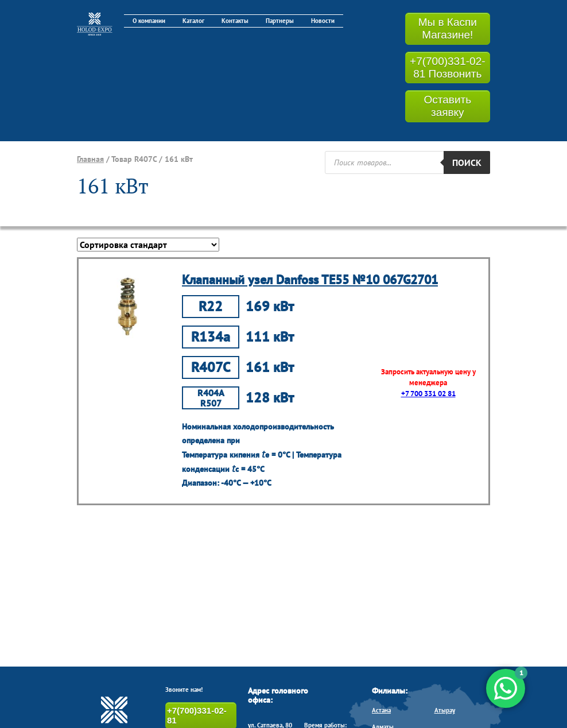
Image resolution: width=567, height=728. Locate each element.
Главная (90, 159)
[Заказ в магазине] (148, 245)
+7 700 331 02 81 (428, 394)
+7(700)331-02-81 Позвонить (448, 67)
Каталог (193, 21)
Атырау (445, 710)
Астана (381, 710)
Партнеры (280, 21)
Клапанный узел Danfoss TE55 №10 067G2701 (310, 280)
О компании (149, 21)
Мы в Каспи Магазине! (448, 28)
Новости (323, 21)
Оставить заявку (447, 106)
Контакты (235, 21)
